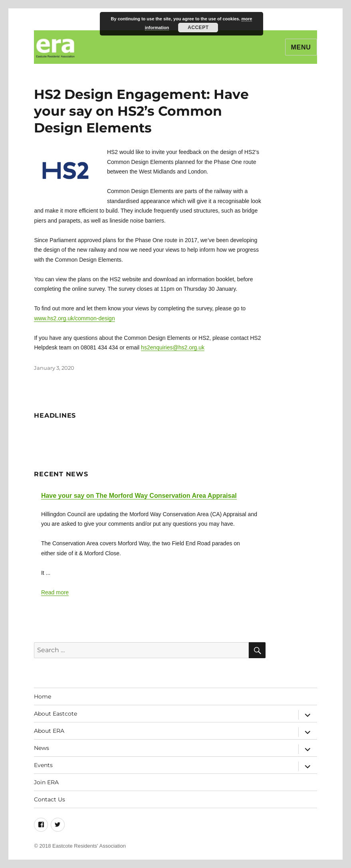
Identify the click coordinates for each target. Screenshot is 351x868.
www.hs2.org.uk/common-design (74, 318)
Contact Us (50, 799)
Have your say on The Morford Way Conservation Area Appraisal (139, 496)
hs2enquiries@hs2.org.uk (173, 347)
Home (43, 696)
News (42, 748)
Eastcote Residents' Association (89, 846)
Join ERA (46, 782)
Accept (198, 28)
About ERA (49, 731)
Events (43, 765)
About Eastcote (56, 714)
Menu (301, 47)
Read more (55, 592)
